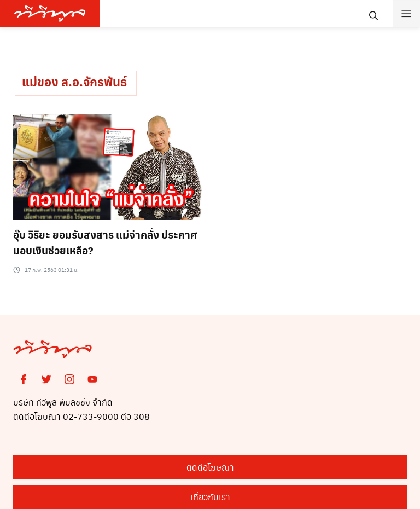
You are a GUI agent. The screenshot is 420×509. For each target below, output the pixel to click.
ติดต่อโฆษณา (210, 467)
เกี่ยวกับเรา (210, 497)
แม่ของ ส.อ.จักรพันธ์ (74, 82)
